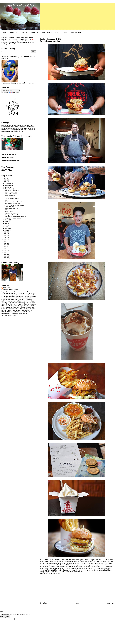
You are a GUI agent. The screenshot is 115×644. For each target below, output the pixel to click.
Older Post (110, 603)
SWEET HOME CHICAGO (50, 32)
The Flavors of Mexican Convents (13, 202)
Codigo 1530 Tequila (10, 207)
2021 (5, 236)
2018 (5, 241)
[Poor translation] (7, 617)
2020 (5, 238)
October (7, 187)
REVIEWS (25, 32)
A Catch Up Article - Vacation (12, 199)
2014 (5, 249)
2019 (5, 239)
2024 (5, 182)
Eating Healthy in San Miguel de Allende (15, 216)
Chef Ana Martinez (9, 212)
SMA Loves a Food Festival (12, 208)
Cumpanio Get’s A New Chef (12, 204)
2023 (5, 232)
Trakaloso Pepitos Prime (11, 213)
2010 (5, 256)
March (7, 227)
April (6, 225)
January (7, 230)
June (6, 222)
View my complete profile (9, 315)
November (8, 185)
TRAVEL (64, 32)
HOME (5, 32)
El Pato (6, 210)
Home (77, 603)
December (8, 184)
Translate (14, 93)
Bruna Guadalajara (10, 195)
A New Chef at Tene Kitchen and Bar (14, 205)
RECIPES (34, 32)
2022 (5, 234)
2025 (5, 180)
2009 (5, 258)
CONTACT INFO (76, 32)
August (7, 220)
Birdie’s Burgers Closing (50, 41)
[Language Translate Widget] (11, 90)
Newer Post (43, 603)
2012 (5, 252)
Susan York (7, 288)
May (6, 223)
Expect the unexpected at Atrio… (13, 197)
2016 (5, 245)
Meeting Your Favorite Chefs (12, 215)
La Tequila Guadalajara (11, 194)
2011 (5, 254)
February (8, 228)
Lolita (6, 200)
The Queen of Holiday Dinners (13, 218)
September (8, 189)
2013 (5, 250)
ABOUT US (14, 32)
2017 (5, 243)
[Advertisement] (54, 589)
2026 (5, 178)
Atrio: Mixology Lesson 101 (12, 190)
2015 (5, 247)
